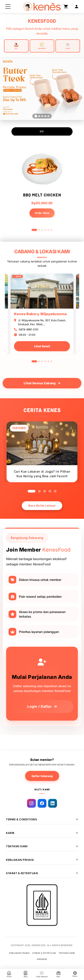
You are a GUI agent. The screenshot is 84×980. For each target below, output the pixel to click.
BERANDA (42, 959)
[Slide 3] (42, 116)
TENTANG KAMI (17, 846)
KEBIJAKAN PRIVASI (20, 860)
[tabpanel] (42, 314)
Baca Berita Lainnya (42, 506)
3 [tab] (42, 361)
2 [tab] (39, 361)
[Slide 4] (45, 116)
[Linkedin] (53, 803)
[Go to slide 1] (34, 230)
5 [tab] (48, 361)
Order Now (42, 213)
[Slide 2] (39, 116)
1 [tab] (34, 361)
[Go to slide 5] (48, 230)
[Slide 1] (36, 116)
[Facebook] (42, 803)
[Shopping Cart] (66, 7)
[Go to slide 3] (42, 230)
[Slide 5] (48, 116)
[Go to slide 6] (51, 230)
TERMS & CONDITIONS (21, 819)
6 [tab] (51, 361)
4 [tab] (45, 361)
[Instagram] (31, 803)
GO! (42, 131)
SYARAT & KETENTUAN (22, 873)
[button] (8, 7)
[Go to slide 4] (45, 230)
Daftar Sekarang (42, 776)
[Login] (77, 7)
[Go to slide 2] (39, 230)
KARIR (10, 833)
